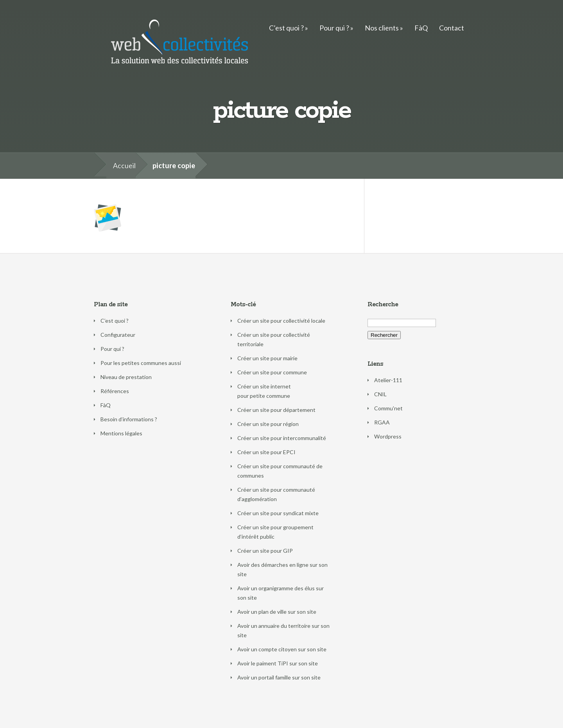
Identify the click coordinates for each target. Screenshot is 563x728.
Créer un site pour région (268, 424)
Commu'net (388, 408)
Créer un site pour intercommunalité (282, 438)
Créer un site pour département (276, 410)
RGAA (382, 422)
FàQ (421, 28)
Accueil (124, 165)
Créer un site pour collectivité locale (281, 321)
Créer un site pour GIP (265, 551)
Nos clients (382, 28)
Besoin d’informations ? (129, 419)
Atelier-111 (388, 380)
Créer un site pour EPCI (266, 452)
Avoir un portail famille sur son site (279, 677)
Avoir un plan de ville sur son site (277, 612)
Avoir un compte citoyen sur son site (282, 649)
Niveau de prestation (126, 377)
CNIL (380, 394)
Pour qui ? (334, 28)
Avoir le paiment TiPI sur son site (278, 663)
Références (115, 391)
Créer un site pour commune (272, 372)
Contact (452, 28)
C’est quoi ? (286, 28)
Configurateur (118, 335)
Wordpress (388, 436)
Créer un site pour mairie (267, 358)
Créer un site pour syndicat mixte (278, 513)
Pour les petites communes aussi (141, 363)
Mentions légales (121, 433)
